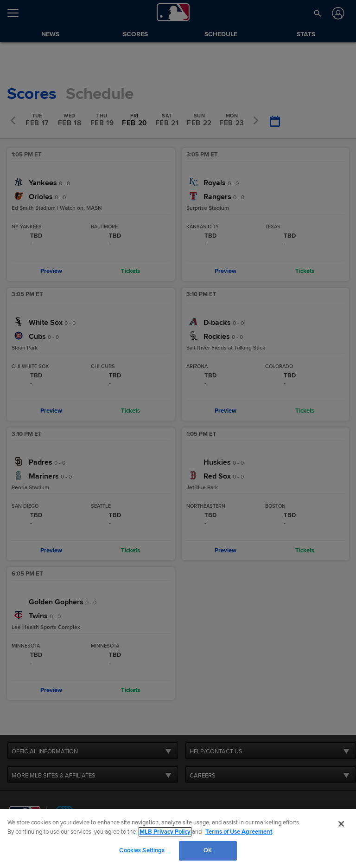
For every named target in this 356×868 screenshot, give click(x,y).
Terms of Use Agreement (239, 832)
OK (208, 850)
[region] (178, 839)
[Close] (341, 824)
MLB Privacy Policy (165, 832)
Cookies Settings (142, 850)
